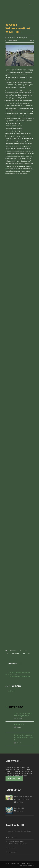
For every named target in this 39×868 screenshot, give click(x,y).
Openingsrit (13, 651)
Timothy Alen (23, 38)
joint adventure (16, 654)
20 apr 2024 (19, 743)
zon (29, 654)
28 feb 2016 (11, 38)
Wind (26, 651)
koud (24, 654)
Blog (16, 40)
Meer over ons (14, 779)
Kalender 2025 (19, 725)
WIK (8, 654)
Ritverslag (11, 40)
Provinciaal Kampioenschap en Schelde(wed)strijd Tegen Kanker (24, 737)
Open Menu (31, 4)
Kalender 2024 (12, 848)
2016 (20, 651)
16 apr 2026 (19, 719)
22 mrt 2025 (19, 728)
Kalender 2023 (12, 852)
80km (7, 168)
